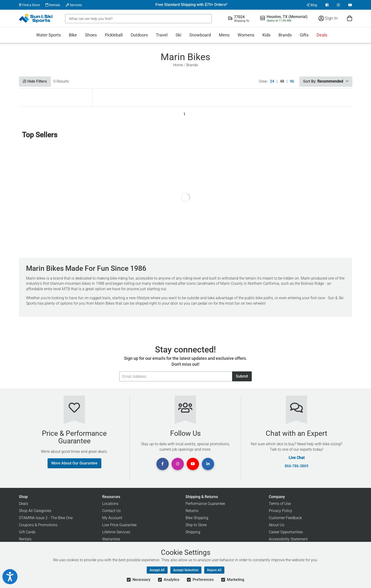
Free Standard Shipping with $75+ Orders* (191, 5)
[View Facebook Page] (327, 5)
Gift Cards (27, 532)
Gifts (304, 35)
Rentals (53, 5)
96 (292, 81)
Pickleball (114, 35)
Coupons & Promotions (38, 525)
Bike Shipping (197, 518)
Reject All (214, 570)
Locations (110, 504)
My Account (112, 518)
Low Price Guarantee (119, 525)
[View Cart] (350, 18)
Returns (192, 511)
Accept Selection (186, 570)
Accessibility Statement (288, 539)
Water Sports (49, 35)
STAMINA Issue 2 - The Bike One (46, 518)
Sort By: (326, 81)
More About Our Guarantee (74, 463)
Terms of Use (280, 504)
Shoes (91, 35)
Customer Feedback (285, 518)
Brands (285, 35)
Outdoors (139, 35)
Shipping (193, 532)
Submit (242, 376)
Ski (178, 35)
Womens (246, 35)
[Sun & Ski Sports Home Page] (36, 18)
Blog (312, 5)
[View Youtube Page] (350, 5)
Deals (322, 35)
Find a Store (29, 5)
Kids (266, 35)
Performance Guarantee (205, 504)
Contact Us (111, 511)
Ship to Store (196, 525)
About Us (276, 525)
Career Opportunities (286, 532)
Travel (162, 35)
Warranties (111, 539)
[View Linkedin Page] (208, 464)
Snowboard (200, 35)
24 (272, 81)
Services (74, 5)
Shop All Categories (35, 511)
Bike (73, 35)
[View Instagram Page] (338, 5)
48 (282, 81)
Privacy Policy (280, 511)
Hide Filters (35, 81)
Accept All (157, 570)
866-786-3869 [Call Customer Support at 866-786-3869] (296, 466)
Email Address (119, 371)
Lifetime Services (116, 532)
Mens (224, 35)
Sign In (328, 18)
